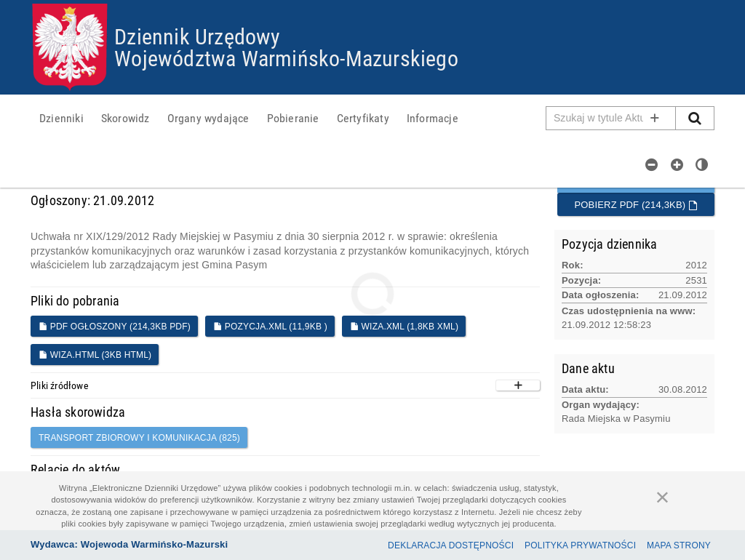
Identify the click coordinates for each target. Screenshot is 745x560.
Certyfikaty (363, 118)
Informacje (433, 118)
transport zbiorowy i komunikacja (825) (139, 438)
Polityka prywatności (580, 545)
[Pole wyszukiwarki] (611, 118)
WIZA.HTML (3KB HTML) (95, 355)
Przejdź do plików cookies (373, 4)
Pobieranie (293, 118)
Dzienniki (61, 118)
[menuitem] (61, 118)
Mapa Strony (679, 545)
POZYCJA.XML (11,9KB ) (270, 327)
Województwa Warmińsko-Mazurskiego (286, 58)
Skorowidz (126, 118)
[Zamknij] (663, 497)
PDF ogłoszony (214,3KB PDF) (115, 327)
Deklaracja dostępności (451, 545)
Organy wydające (208, 118)
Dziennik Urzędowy (197, 36)
